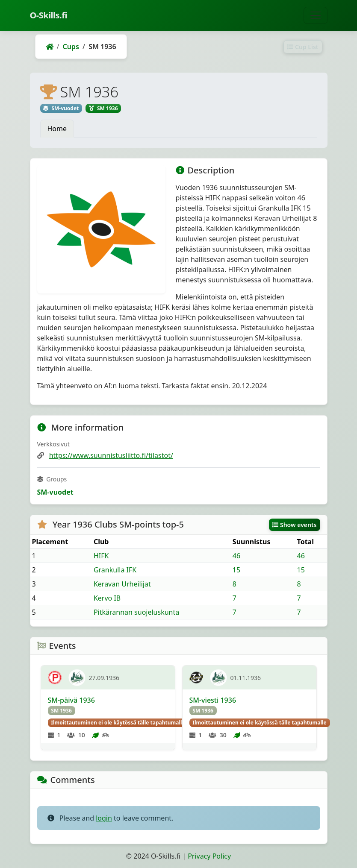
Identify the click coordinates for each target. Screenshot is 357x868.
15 (236, 570)
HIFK (101, 556)
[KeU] (196, 677)
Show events (295, 525)
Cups (71, 47)
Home (57, 129)
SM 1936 (61, 711)
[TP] (55, 677)
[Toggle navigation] (316, 15)
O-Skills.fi (49, 15)
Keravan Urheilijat (122, 584)
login (104, 818)
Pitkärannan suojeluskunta (136, 612)
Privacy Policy (209, 856)
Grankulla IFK (115, 570)
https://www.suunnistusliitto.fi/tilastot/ (111, 455)
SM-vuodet (55, 492)
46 (236, 556)
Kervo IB (107, 598)
